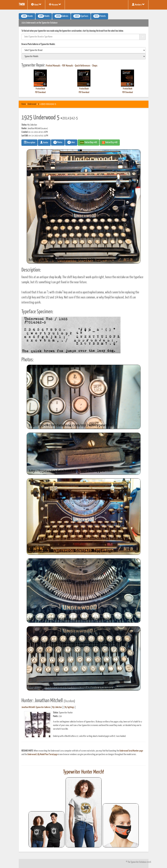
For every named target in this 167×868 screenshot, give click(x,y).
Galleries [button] (61, 16)
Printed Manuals (53, 66)
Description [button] (29, 142)
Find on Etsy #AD (110, 143)
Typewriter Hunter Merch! (83, 772)
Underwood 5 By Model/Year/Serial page (43, 754)
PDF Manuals (68, 66)
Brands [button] (27, 16)
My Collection (57, 707)
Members (138, 5)
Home (24, 104)
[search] (84, 50)
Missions (55, 5)
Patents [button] (100, 16)
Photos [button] (58, 142)
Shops (95, 66)
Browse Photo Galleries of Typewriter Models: (38, 44)
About (36, 5)
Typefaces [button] (81, 16)
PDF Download (40, 92)
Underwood (32, 104)
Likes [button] (71, 142)
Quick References (83, 66)
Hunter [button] (44, 142)
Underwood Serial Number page (131, 751)
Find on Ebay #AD (88, 143)
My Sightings (70, 707)
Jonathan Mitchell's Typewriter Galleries (36, 707)
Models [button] (44, 16)
